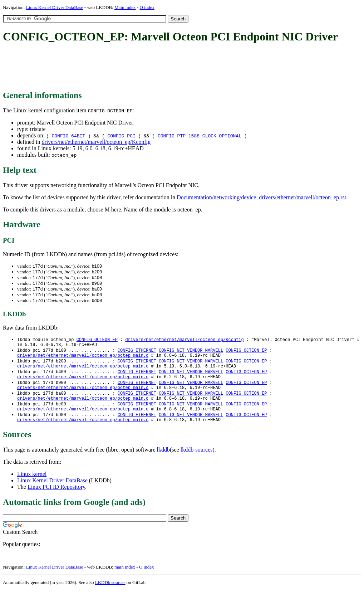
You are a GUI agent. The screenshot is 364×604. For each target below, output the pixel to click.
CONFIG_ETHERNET (137, 354)
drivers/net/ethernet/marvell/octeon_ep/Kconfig (96, 142)
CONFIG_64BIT (68, 136)
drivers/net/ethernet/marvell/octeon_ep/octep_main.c (83, 361)
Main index (125, 7)
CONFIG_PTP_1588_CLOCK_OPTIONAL (200, 136)
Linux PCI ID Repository (56, 501)
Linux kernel (32, 488)
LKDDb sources (110, 596)
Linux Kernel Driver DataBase (55, 7)
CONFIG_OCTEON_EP (97, 342)
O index (147, 7)
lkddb (163, 464)
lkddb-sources (197, 464)
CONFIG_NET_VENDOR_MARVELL (191, 354)
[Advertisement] (133, 67)
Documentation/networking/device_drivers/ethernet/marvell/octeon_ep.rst (261, 197)
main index (125, 581)
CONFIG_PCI (122, 136)
